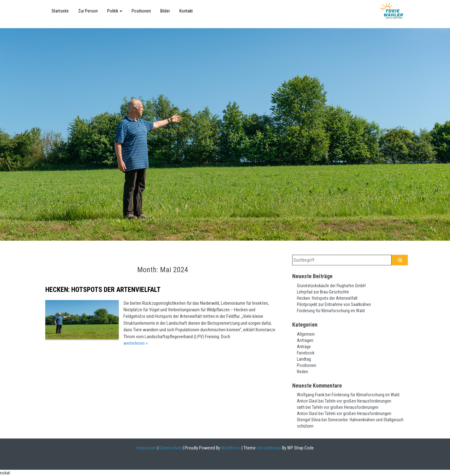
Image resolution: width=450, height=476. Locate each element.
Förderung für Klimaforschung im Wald (331, 311)
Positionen (141, 11)
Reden (302, 372)
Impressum (147, 448)
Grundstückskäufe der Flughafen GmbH (331, 286)
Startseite (60, 11)
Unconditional (268, 448)
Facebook (306, 353)
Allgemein (306, 334)
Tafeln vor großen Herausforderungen (358, 401)
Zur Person (88, 11)
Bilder (165, 11)
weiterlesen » (135, 343)
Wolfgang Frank (311, 395)
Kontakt (186, 11)
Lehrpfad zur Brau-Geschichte (323, 292)
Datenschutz (171, 448)
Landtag (304, 359)
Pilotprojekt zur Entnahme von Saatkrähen (334, 304)
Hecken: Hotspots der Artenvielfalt (103, 290)
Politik (115, 11)
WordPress (230, 448)
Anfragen (305, 340)
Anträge (304, 347)
